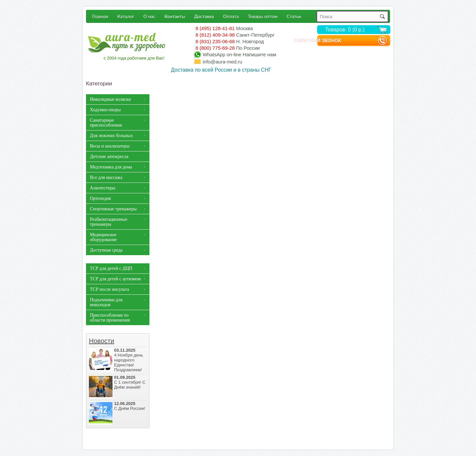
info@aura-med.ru (222, 62)
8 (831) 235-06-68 (215, 41)
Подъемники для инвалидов (106, 302)
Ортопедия (100, 198)
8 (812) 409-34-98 (215, 35)
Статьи (294, 16)
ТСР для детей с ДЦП (111, 268)
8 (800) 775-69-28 (215, 48)
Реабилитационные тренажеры (109, 222)
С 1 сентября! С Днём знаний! (118, 382)
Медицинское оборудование (103, 237)
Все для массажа (106, 177)
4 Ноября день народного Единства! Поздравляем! (118, 360)
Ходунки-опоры (105, 110)
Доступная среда (106, 250)
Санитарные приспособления (106, 123)
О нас (149, 16)
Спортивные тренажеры (113, 209)
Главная (100, 16)
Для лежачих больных (111, 136)
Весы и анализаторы (110, 146)
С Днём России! (118, 406)
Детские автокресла (109, 157)
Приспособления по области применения (110, 318)
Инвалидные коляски (110, 99)
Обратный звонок (345, 41)
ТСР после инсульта (110, 289)
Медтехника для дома (111, 167)
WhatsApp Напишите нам (239, 54)
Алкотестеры (103, 188)
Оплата (231, 16)
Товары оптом (263, 16)
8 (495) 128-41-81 (215, 28)
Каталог (126, 16)
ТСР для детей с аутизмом (115, 279)
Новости (102, 341)
